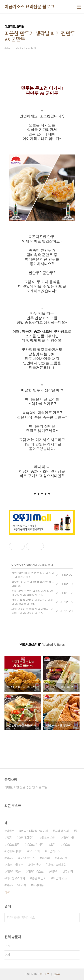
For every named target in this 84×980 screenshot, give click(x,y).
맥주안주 (35, 865)
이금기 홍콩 (13, 872)
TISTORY (43, 974)
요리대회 (34, 851)
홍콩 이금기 (39, 878)
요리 (53, 844)
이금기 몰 (68, 838)
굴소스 (66, 844)
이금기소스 (53, 851)
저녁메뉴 (38, 885)
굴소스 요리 (48, 838)
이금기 (54, 872)
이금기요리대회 (57, 865)
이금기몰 (62, 858)
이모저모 (17, 565)
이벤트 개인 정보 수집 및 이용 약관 (26, 787)
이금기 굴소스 (15, 865)
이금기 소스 (60, 878)
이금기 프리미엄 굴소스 (21, 858)
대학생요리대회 (16, 878)
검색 (75, 918)
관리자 (57, 974)
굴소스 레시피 (35, 844)
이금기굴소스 (35, 872)
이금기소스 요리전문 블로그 (29, 7)
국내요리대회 (14, 851)
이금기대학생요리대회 (34, 831)
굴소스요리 (13, 844)
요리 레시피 (62, 831)
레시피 (46, 858)
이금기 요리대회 (16, 885)
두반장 (69, 872)
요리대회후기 (26, 838)
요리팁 (28, 565)
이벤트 (10, 831)
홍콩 (9, 838)
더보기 (8, 892)
